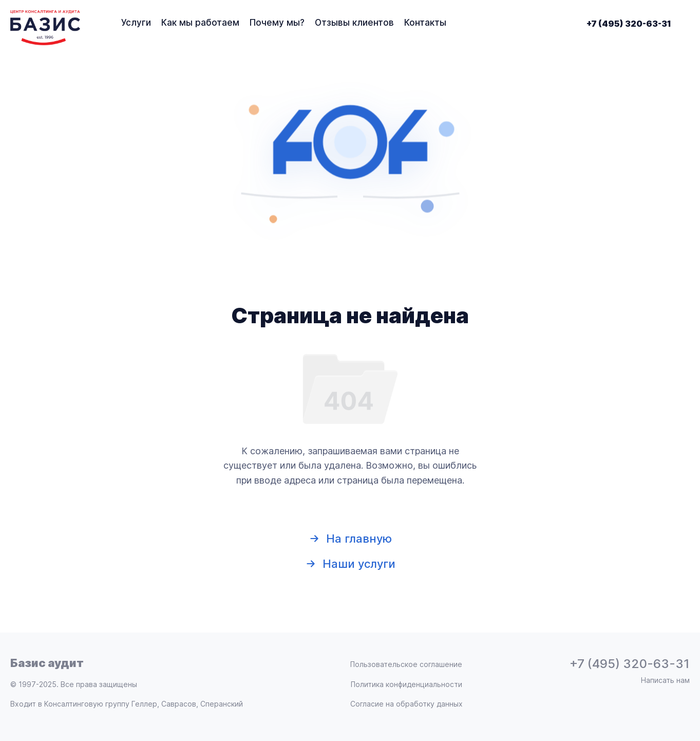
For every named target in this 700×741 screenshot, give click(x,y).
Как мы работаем (200, 23)
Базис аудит (47, 663)
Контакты (425, 23)
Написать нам (665, 680)
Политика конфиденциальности (406, 684)
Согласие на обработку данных (406, 704)
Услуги (136, 23)
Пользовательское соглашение (406, 664)
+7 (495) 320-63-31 (629, 24)
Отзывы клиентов (354, 23)
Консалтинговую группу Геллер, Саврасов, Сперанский (144, 704)
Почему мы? (277, 23)
